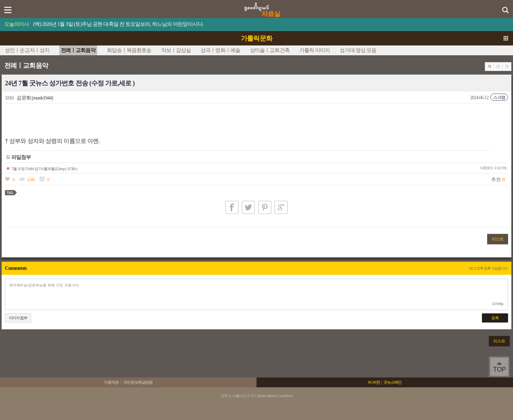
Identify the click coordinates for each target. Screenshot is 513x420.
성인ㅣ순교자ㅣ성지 (27, 50)
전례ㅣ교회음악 (78, 50)
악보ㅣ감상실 (176, 50)
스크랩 (499, 97)
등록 (495, 318)
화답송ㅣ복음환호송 (129, 50)
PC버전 (374, 382)
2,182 (31, 180)
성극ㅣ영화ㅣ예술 (220, 50)
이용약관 (111, 382)
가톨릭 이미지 (315, 50)
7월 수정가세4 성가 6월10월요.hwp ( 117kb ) (42, 169)
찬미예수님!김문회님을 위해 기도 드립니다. (256, 294)
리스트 (498, 239)
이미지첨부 (18, 318)
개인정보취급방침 (138, 382)
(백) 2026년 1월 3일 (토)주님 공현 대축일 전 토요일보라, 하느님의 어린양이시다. (118, 24)
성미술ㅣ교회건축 (270, 50)
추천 (496, 180)
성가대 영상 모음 (358, 50)
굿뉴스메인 (393, 382)
